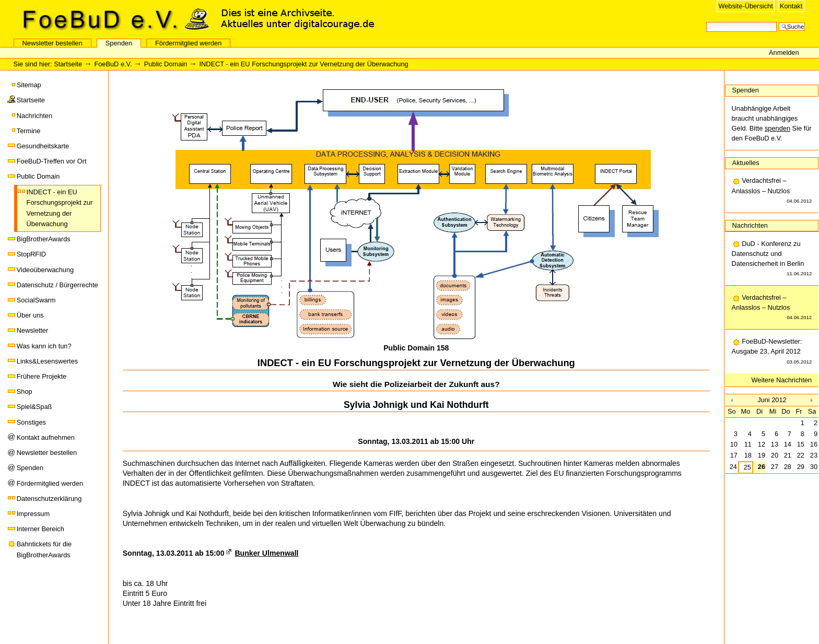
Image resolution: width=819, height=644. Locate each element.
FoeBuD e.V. (112, 19)
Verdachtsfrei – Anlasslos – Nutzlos (772, 191)
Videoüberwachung (45, 270)
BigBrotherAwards (44, 239)
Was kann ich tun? (44, 346)
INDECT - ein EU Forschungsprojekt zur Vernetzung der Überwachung (60, 208)
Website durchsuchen (706, 21)
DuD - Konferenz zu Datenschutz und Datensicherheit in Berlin (772, 259)
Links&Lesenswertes (47, 361)
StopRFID (31, 254)
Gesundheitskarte (43, 146)
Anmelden (784, 52)
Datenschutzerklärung (49, 499)
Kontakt (791, 6)
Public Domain (166, 64)
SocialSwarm (36, 300)
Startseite (68, 64)
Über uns (30, 315)
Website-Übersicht (745, 6)
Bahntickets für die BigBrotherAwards (44, 549)
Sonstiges (31, 422)
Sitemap (29, 85)
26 (762, 467)
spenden (777, 128)
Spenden (119, 43)
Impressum (33, 514)
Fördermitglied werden (188, 43)
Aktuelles (746, 163)
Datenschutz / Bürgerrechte (57, 285)
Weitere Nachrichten (782, 380)
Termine (29, 131)
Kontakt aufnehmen (46, 437)
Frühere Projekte (42, 376)
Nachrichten (34, 116)
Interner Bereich (40, 529)
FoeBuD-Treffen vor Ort (52, 161)
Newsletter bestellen (52, 43)
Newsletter (32, 330)
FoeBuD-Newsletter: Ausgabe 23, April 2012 (772, 352)
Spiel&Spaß (34, 407)
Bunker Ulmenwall (266, 553)
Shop (25, 391)
